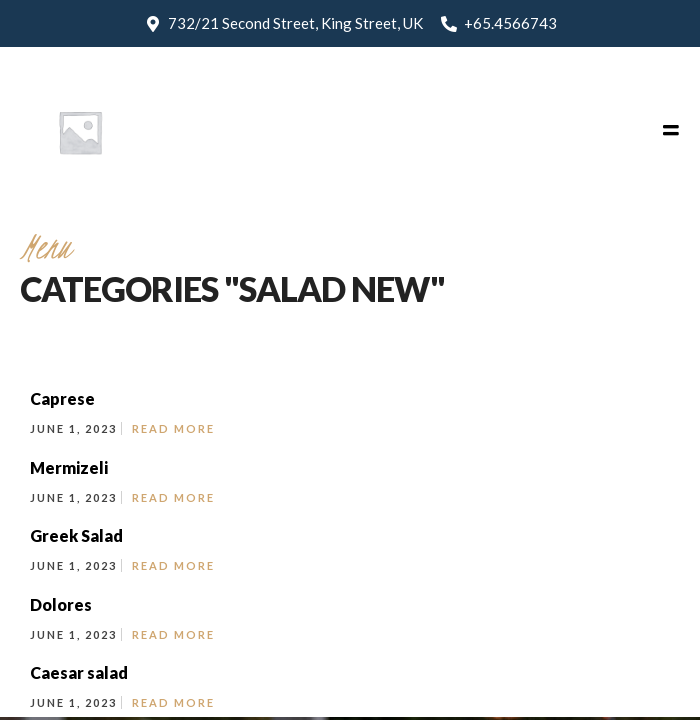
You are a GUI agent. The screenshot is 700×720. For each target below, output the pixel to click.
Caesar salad (79, 672)
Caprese (62, 398)
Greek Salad (76, 535)
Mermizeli (69, 467)
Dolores (61, 604)
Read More (173, 428)
